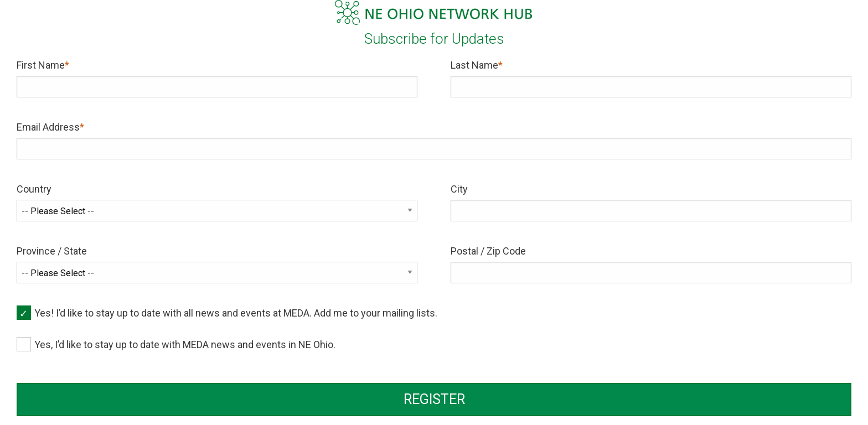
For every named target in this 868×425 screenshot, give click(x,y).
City (459, 189)
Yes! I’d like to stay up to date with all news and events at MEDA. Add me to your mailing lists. (236, 313)
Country (34, 189)
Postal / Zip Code (488, 251)
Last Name (474, 65)
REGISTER (434, 399)
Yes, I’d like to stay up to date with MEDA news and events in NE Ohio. (185, 344)
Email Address (48, 127)
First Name (41, 65)
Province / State (52, 251)
